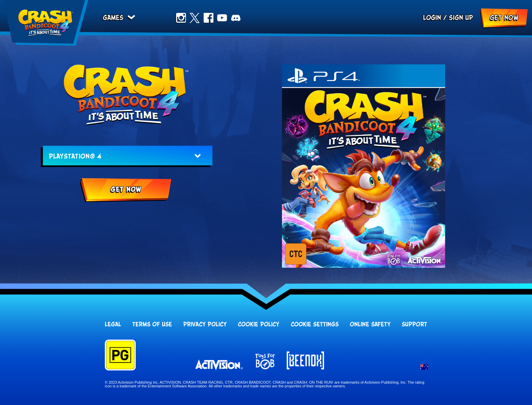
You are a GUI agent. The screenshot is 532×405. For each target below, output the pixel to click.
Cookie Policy (259, 325)
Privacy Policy (205, 325)
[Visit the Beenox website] (305, 361)
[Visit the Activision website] (219, 365)
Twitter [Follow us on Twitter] (194, 18)
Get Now (504, 18)
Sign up (461, 18)
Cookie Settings (315, 325)
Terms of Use (152, 325)
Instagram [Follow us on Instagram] (181, 18)
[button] (424, 368)
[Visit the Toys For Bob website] (265, 362)
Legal (113, 325)
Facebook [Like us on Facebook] (208, 18)
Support (414, 325)
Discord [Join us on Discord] (236, 18)
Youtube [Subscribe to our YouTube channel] (222, 18)
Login (432, 18)
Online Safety (370, 325)
